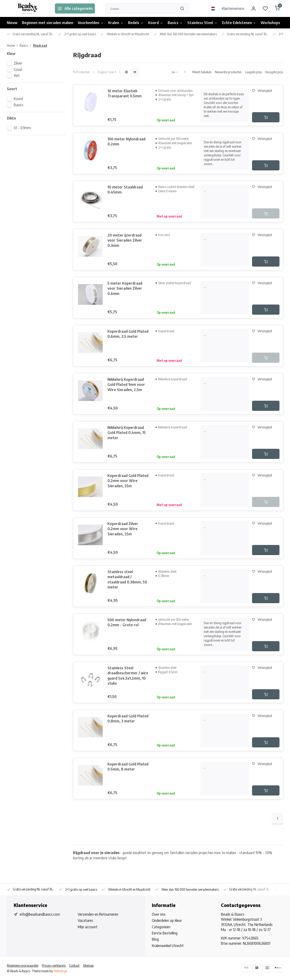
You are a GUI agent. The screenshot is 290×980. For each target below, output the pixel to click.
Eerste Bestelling (165, 933)
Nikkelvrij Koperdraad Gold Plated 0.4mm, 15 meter (127, 433)
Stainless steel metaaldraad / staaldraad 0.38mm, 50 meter (127, 579)
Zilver (18, 63)
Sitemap (88, 965)
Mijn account (88, 927)
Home (13, 45)
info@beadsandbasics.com (40, 914)
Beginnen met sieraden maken (48, 23)
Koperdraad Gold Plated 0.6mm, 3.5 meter (128, 334)
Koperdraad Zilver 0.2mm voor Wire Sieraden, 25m (123, 529)
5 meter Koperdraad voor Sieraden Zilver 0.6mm (125, 288)
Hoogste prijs (274, 72)
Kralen (116, 23)
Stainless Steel (202, 23)
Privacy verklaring (54, 965)
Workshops (270, 23)
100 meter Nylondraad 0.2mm (126, 142)
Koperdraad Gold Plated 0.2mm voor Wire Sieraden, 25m (128, 481)
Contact (74, 965)
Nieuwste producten (228, 72)
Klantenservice (233, 8)
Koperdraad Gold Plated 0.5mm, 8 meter (128, 767)
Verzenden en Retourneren (98, 914)
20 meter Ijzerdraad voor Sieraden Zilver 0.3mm (125, 240)
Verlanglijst (262, 91)
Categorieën (161, 927)
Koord (156, 23)
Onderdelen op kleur (167, 920)
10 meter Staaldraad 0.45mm (125, 190)
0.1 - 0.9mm (22, 128)
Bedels (136, 23)
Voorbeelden (91, 23)
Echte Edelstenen (239, 23)
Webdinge (60, 971)
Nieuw (12, 23)
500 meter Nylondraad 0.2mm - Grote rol (127, 622)
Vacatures (85, 920)
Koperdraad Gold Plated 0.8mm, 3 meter (128, 719)
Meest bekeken (202, 72)
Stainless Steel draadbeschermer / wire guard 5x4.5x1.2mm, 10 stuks (128, 676)
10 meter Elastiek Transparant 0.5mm (125, 93)
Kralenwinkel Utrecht (168, 946)
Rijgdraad (40, 45)
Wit (17, 76)
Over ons (159, 914)
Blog (155, 939)
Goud (18, 69)
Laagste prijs (253, 72)
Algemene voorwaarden (23, 965)
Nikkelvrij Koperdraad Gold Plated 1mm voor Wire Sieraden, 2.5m (126, 385)
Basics (175, 23)
